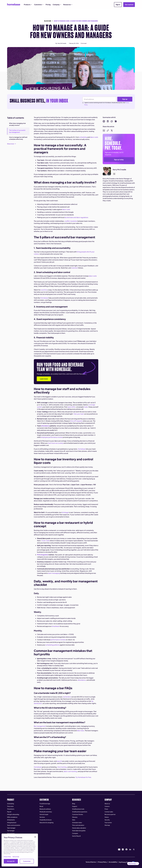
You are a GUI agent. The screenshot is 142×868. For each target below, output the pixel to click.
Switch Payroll (76, 836)
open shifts (71, 407)
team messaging (54, 573)
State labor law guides (79, 831)
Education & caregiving (46, 822)
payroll (59, 761)
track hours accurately (55, 443)
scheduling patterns (52, 645)
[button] (28, 5)
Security (107, 820)
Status (107, 817)
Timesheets (11, 809)
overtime (44, 290)
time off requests (76, 421)
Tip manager (11, 831)
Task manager (11, 828)
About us (107, 804)
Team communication (14, 825)
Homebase (44, 298)
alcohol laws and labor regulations (76, 217)
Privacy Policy (102, 862)
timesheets (55, 626)
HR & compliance (12, 817)
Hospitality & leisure (46, 820)
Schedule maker (77, 822)
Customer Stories (78, 814)
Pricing (48, 5)
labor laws (80, 731)
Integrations (11, 833)
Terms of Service (91, 862)
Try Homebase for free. (84, 777)
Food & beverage (45, 804)
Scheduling (11, 804)
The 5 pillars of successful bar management (17, 131)
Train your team (79, 414)
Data (74, 820)
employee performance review (51, 437)
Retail (41, 806)
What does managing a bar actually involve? (17, 124)
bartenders (67, 697)
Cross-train (45, 541)
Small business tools (78, 809)
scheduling (83, 137)
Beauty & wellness (45, 809)
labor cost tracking (70, 771)
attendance (82, 680)
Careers (107, 806)
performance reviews (58, 640)
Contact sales (109, 812)
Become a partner (110, 814)
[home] (14, 4)
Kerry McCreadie (62, 43)
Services (42, 817)
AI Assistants (11, 820)
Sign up (125, 99)
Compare (75, 833)
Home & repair (44, 814)
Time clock (10, 806)
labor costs (94, 137)
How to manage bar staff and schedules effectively (18, 138)
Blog (74, 804)
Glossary (75, 817)
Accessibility (113, 862)
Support (75, 806)
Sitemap (107, 825)
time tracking (62, 767)
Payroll (9, 812)
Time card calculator (78, 825)
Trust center (108, 822)
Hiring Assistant (12, 822)
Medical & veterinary (46, 812)
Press (106, 809)
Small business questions (80, 812)
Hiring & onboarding (13, 814)
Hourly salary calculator (79, 828)
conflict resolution (71, 221)
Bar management (40, 726)
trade (86, 407)
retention (74, 268)
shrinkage (65, 512)
